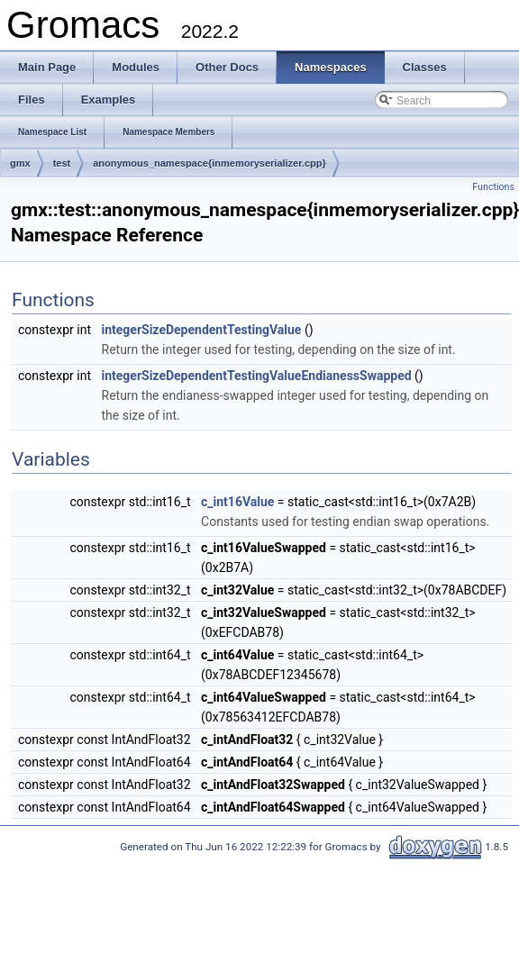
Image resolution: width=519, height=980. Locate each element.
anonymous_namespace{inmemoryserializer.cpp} (209, 163)
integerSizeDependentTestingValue (202, 330)
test (62, 163)
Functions (493, 187)
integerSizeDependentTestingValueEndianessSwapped (257, 376)
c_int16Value (237, 502)
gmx (20, 163)
